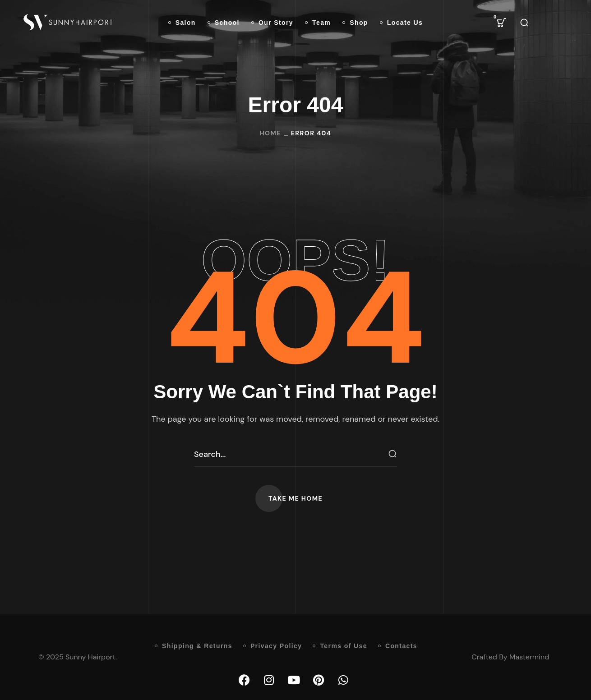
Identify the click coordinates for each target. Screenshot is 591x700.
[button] (502, 23)
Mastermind (529, 657)
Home (270, 133)
